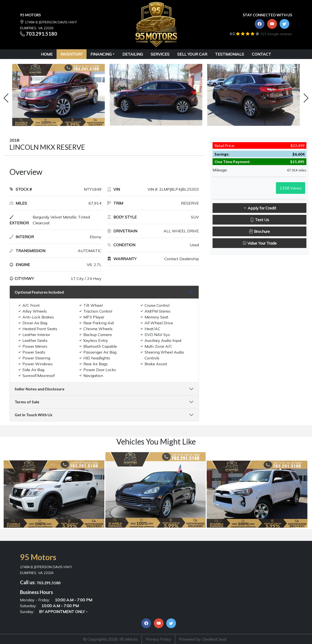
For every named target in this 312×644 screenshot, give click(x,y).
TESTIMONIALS (229, 54)
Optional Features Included (39, 292)
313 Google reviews (276, 34)
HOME (47, 54)
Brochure (259, 231)
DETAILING (133, 54)
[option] (58, 96)
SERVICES (160, 54)
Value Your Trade (260, 243)
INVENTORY (72, 54)
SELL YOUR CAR (192, 54)
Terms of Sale (27, 402)
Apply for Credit (259, 208)
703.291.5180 (41, 34)
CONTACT (261, 54)
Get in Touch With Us (34, 415)
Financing (101, 54)
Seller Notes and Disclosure (39, 389)
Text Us (260, 220)
